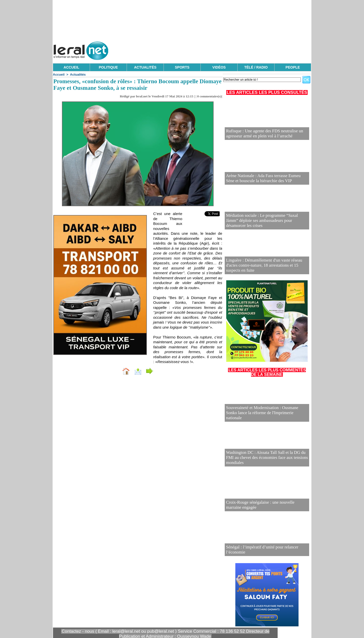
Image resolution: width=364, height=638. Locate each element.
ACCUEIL (71, 67)
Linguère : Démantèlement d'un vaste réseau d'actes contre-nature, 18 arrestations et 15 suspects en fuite (263, 269)
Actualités (78, 75)
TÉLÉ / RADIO (256, 67)
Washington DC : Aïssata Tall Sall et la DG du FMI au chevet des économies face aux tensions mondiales (264, 461)
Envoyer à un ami (125, 370)
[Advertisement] (219, 49)
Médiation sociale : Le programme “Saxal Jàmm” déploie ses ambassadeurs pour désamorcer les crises (267, 224)
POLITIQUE (108, 67)
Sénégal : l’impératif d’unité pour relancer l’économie (264, 553)
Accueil (59, 75)
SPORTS (182, 67)
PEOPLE (293, 67)
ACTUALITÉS (145, 67)
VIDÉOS (219, 67)
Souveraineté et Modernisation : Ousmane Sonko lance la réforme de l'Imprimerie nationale (267, 416)
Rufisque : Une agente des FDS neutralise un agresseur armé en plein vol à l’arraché (265, 134)
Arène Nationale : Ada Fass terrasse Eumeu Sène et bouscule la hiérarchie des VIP (262, 179)
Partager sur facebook (171, 370)
